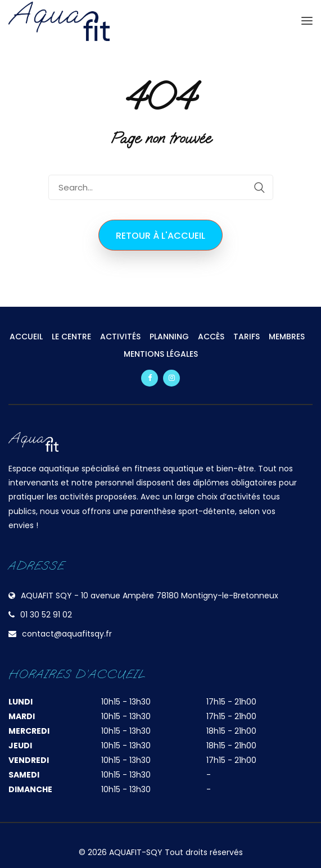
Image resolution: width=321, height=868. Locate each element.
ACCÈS (211, 337)
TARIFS (247, 337)
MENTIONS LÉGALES (161, 354)
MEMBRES (287, 337)
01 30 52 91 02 (46, 615)
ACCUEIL (26, 337)
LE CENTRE (71, 337)
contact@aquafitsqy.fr (67, 634)
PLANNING (169, 337)
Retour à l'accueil (160, 236)
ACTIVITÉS (120, 337)
